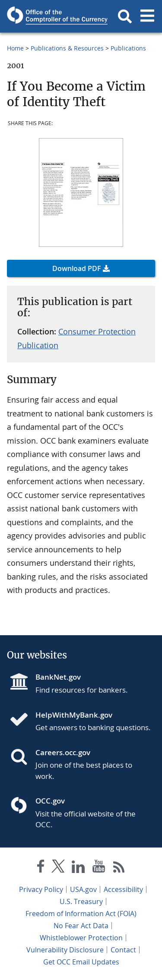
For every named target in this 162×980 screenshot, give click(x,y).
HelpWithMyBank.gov (74, 715)
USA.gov (83, 889)
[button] (125, 16)
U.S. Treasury (81, 901)
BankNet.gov (58, 677)
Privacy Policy (41, 889)
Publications (128, 48)
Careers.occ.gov (63, 752)
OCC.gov (50, 801)
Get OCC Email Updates (81, 962)
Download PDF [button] (77, 268)
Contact (123, 950)
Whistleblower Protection (81, 938)
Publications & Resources (67, 48)
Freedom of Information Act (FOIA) (81, 914)
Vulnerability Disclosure (65, 950)
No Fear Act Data (81, 926)
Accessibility (123, 889)
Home (15, 48)
